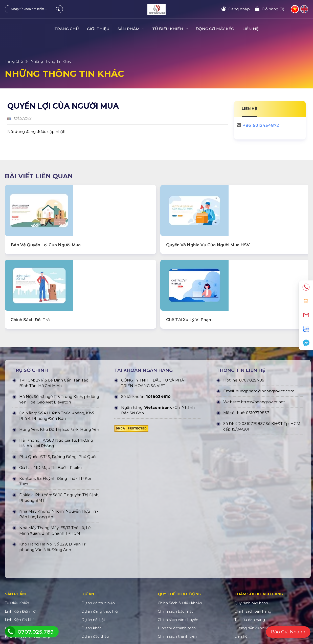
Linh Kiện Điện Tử (20, 577)
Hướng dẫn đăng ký (252, 593)
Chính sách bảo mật (175, 577)
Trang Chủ (67, 29)
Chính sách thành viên (177, 602)
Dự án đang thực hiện (100, 577)
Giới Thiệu (98, 29)
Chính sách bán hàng (253, 577)
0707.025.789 (252, 345)
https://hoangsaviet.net (263, 367)
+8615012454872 (261, 125)
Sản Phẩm (131, 29)
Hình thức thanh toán (177, 593)
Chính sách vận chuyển (178, 585)
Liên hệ (251, 29)
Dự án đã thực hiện (98, 568)
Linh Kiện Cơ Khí (19, 585)
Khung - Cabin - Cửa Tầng (27, 602)
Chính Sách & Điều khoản (180, 568)
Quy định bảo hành (251, 568)
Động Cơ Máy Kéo (215, 29)
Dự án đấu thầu (95, 602)
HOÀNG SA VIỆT (89, 628)
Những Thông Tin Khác (51, 61)
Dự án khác (91, 593)
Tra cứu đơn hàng (250, 585)
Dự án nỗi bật (93, 585)
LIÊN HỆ (250, 109)
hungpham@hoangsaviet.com (265, 356)
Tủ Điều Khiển (170, 29)
